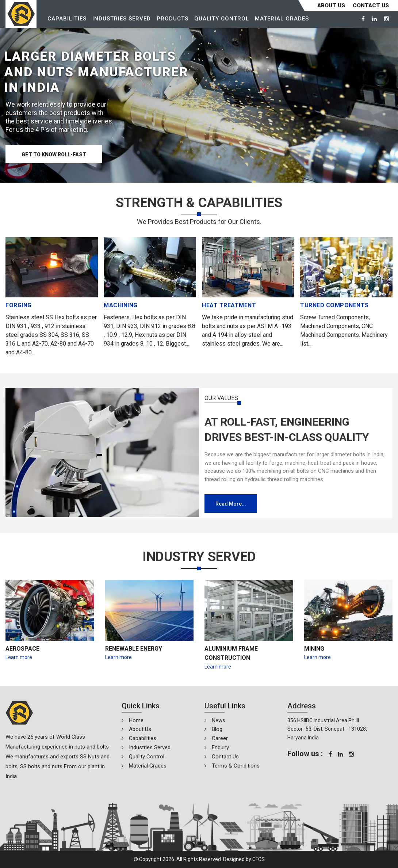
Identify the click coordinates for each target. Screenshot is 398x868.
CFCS (259, 859)
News (219, 720)
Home (136, 720)
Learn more (19, 657)
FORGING (19, 305)
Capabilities (67, 19)
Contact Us (225, 757)
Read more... (231, 504)
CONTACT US (371, 5)
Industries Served (122, 19)
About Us (331, 5)
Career (220, 738)
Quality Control (222, 19)
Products (173, 19)
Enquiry (220, 747)
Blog (217, 729)
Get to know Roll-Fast (54, 155)
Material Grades (282, 19)
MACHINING (121, 305)
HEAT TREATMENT (229, 305)
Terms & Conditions (236, 766)
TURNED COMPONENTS (334, 305)
